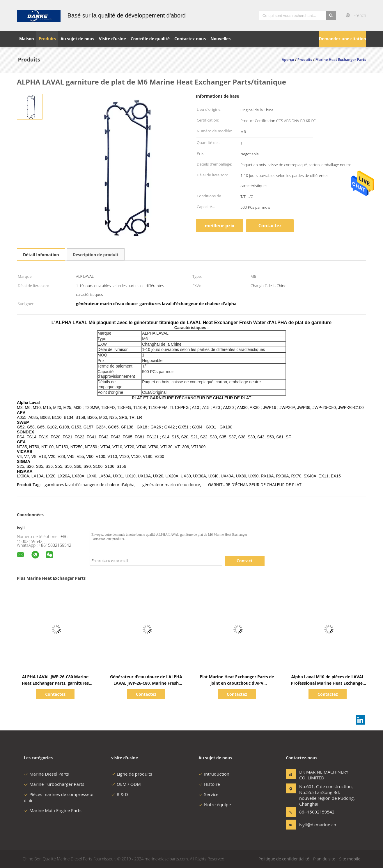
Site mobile (350, 859)
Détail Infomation (41, 255)
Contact (245, 561)
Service (209, 794)
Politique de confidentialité (284, 859)
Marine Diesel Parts (46, 774)
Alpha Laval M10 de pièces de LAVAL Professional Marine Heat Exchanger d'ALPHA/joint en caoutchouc (328, 683)
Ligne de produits (132, 774)
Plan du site (324, 859)
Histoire (209, 784)
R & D (120, 794)
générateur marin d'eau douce (171, 485)
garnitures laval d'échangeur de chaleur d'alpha (89, 485)
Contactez (270, 226)
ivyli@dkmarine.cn (318, 825)
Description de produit (96, 255)
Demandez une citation (343, 39)
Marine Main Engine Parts (53, 810)
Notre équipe (215, 804)
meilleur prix (220, 226)
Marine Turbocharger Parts (54, 784)
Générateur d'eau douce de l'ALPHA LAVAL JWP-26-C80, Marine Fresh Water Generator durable (146, 683)
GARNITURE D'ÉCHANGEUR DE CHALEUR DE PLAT (255, 485)
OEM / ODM (126, 784)
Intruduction (214, 774)
